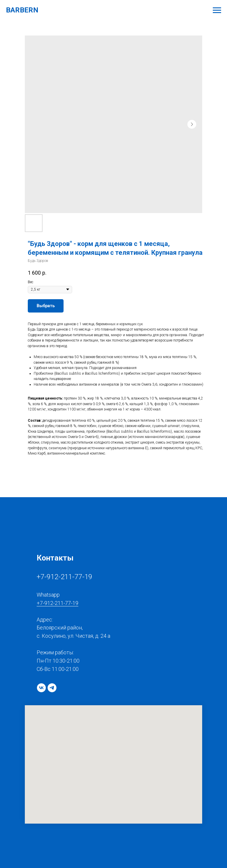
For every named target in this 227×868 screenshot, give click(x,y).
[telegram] (52, 688)
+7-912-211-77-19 (64, 577)
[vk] (41, 688)
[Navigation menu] (217, 10)
